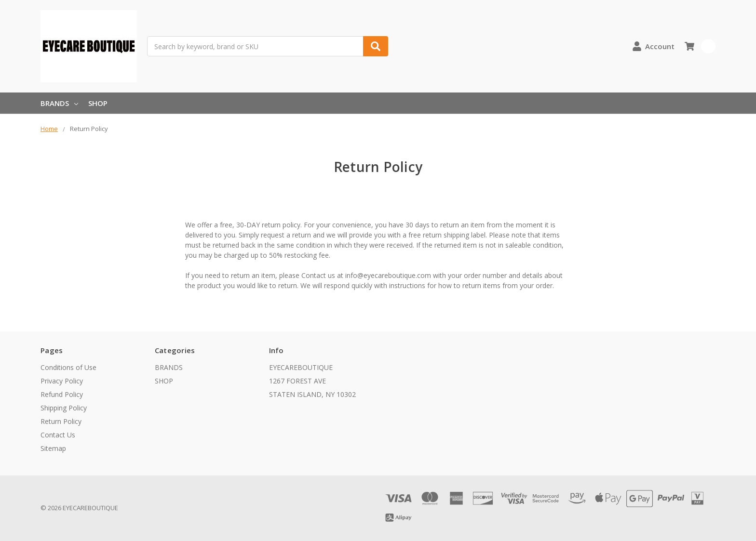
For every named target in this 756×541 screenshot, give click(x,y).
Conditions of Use (68, 367)
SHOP (98, 103)
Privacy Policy (62, 381)
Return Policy (61, 421)
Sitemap (53, 448)
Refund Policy (62, 394)
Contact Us (58, 435)
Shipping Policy (64, 408)
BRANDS (59, 103)
